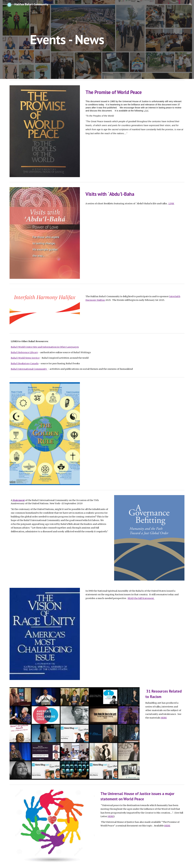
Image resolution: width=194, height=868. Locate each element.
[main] (67, 39)
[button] (190, 4)
